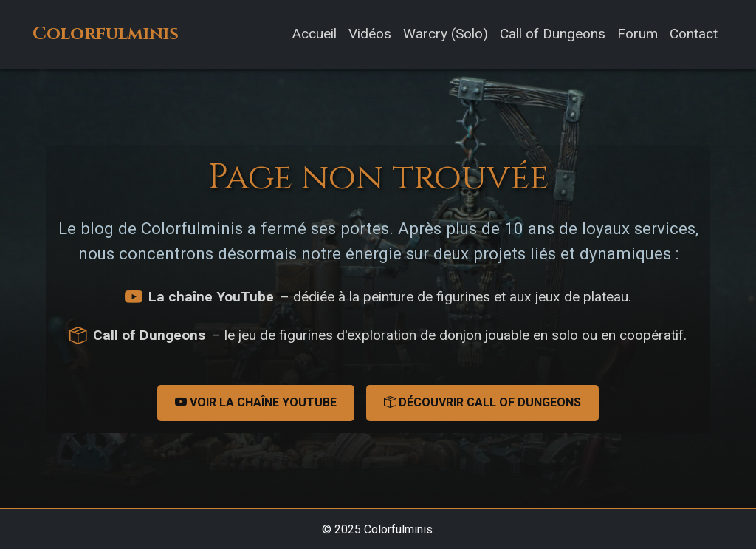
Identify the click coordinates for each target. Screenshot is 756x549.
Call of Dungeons (553, 34)
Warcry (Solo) (446, 34)
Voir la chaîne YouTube (256, 402)
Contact (694, 34)
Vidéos (370, 34)
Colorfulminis (106, 34)
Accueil (314, 34)
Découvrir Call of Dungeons (482, 402)
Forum (638, 34)
